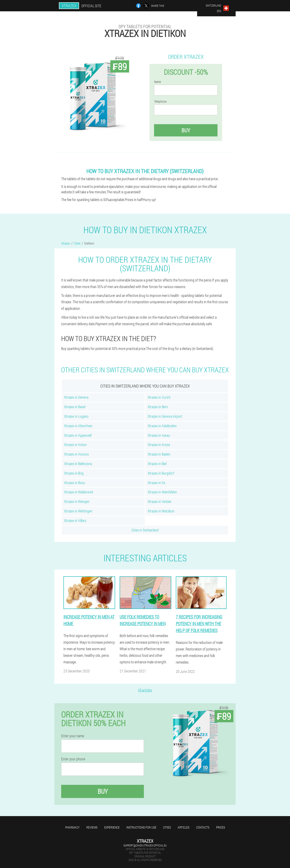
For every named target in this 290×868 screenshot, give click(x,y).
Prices (221, 827)
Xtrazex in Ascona (76, 454)
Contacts (203, 827)
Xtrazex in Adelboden (162, 426)
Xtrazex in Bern (158, 407)
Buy (186, 130)
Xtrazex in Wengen (77, 501)
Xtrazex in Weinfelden (162, 492)
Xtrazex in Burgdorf (161, 473)
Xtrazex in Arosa (159, 445)
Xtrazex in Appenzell (78, 435)
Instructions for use (141, 827)
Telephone (160, 102)
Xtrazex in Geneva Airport (165, 416)
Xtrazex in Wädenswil (79, 492)
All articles (145, 690)
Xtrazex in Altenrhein (78, 426)
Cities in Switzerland (145, 530)
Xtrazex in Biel (157, 464)
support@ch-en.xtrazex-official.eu (145, 845)
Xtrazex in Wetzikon (161, 511)
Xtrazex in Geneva (76, 397)
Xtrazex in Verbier (160, 501)
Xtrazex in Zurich (159, 397)
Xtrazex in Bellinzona (78, 464)
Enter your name (73, 736)
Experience (112, 827)
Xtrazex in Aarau (159, 435)
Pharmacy (72, 827)
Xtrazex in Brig (74, 473)
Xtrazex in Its (157, 483)
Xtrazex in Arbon (75, 445)
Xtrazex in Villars (75, 520)
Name (157, 82)
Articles (184, 827)
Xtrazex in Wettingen (78, 511)
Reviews (92, 827)
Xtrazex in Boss (75, 483)
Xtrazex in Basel (75, 407)
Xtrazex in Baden (159, 454)
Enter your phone (73, 759)
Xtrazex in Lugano (76, 416)
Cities (167, 827)
